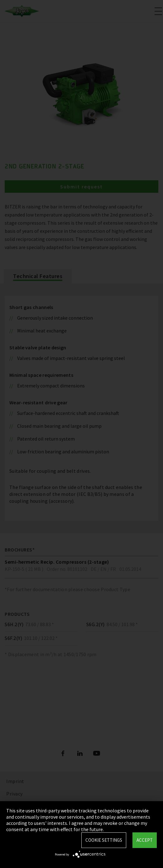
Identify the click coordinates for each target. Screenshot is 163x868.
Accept (145, 840)
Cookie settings (104, 840)
